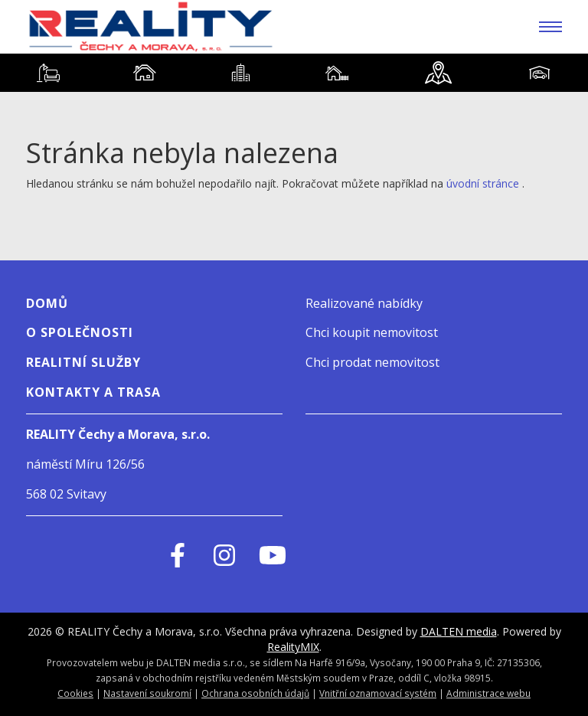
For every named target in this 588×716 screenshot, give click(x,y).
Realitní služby (83, 362)
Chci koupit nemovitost (372, 332)
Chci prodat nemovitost (372, 362)
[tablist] (294, 73)
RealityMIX (293, 647)
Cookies (75, 693)
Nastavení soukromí (147, 693)
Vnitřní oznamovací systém (378, 693)
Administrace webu (488, 693)
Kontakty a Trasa (93, 392)
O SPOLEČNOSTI (80, 332)
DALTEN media (459, 631)
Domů (47, 303)
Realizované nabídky (364, 303)
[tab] (48, 73)
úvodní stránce (483, 183)
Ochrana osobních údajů (255, 693)
